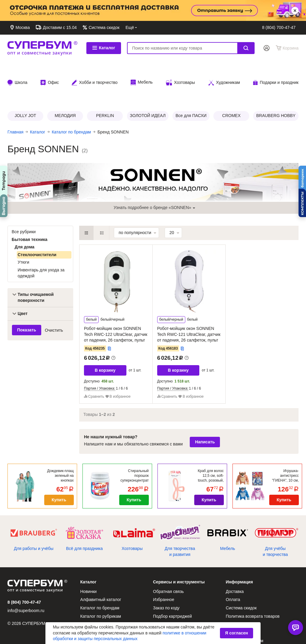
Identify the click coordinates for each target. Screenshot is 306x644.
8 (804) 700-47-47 (279, 27)
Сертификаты (166, 586)
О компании (165, 613)
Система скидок (104, 27)
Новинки (89, 553)
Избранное (164, 561)
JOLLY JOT (25, 77)
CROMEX (231, 77)
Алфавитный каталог (101, 561)
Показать (27, 292)
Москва (22, 27)
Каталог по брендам (100, 570)
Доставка (202, 27)
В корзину (105, 332)
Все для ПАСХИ (191, 77)
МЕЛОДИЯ (65, 77)
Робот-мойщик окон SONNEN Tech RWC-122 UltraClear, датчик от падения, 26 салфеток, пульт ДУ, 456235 (116, 299)
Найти (246, 48)
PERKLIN (105, 77)
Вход (267, 48)
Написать (205, 404)
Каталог (104, 48)
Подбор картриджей (172, 578)
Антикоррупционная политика (182, 622)
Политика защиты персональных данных (258, 614)
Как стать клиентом (245, 602)
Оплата (224, 27)
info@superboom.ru (26, 572)
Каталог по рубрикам (101, 578)
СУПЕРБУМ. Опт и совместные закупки (42, 48)
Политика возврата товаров (253, 578)
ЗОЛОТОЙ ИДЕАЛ (148, 77)
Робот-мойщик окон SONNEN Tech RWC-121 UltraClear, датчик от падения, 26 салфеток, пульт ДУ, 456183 (189, 299)
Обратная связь (147, 27)
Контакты (178, 27)
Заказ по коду (166, 570)
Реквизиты (236, 594)
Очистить (54, 292)
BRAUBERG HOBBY (276, 77)
